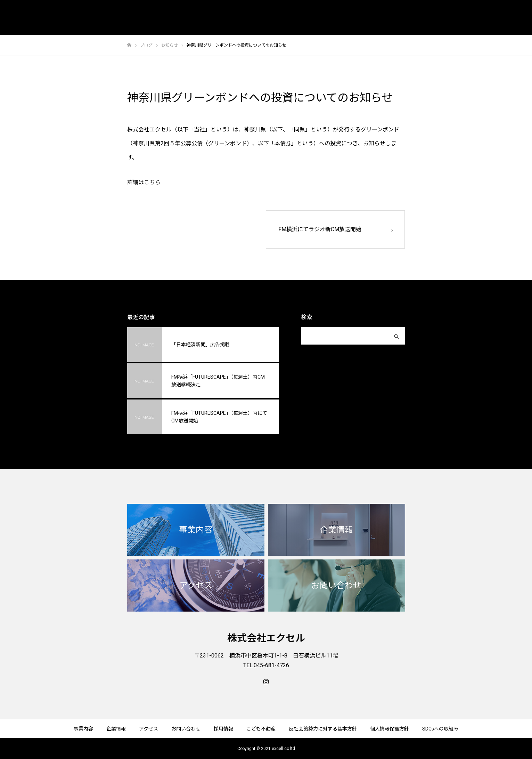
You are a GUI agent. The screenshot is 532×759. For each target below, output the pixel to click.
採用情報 (223, 729)
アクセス (149, 729)
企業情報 (116, 729)
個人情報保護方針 (390, 729)
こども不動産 (261, 729)
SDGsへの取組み (440, 729)
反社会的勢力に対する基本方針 (323, 729)
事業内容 (83, 729)
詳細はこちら (144, 182)
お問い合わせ (186, 729)
